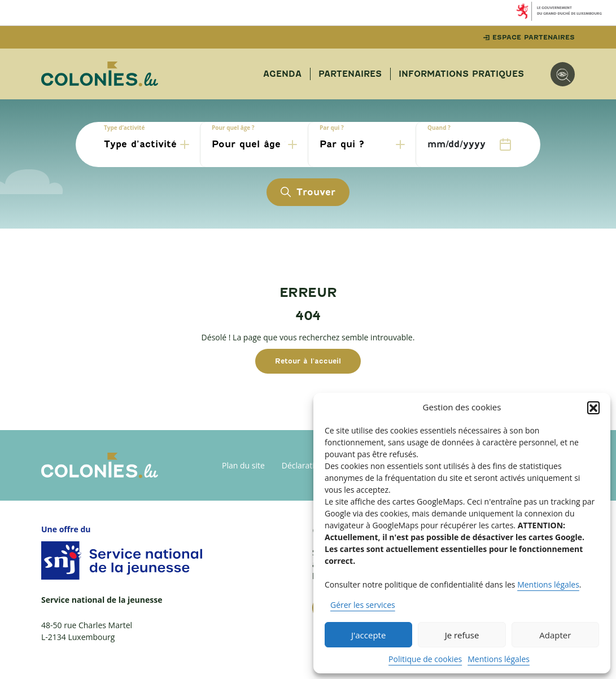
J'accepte (368, 635)
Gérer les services (363, 605)
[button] (593, 408)
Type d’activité (124, 128)
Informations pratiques (461, 74)
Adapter (555, 635)
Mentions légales (548, 584)
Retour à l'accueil (308, 361)
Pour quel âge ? (233, 128)
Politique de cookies (425, 659)
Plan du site (243, 465)
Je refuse (462, 635)
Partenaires (350, 74)
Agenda (282, 74)
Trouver (308, 192)
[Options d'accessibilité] (563, 74)
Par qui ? (332, 128)
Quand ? (439, 128)
